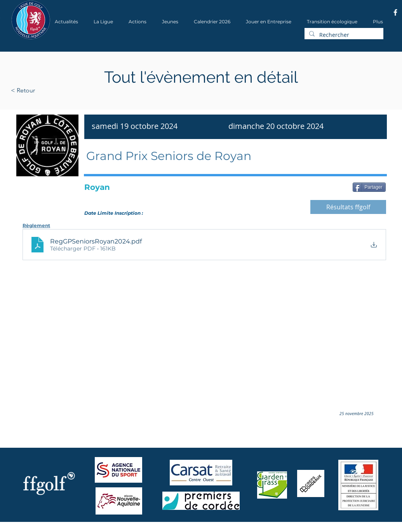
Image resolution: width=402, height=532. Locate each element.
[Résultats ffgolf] (348, 207)
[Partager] (369, 187)
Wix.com (116, 529)
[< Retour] (48, 90)
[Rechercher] (343, 35)
